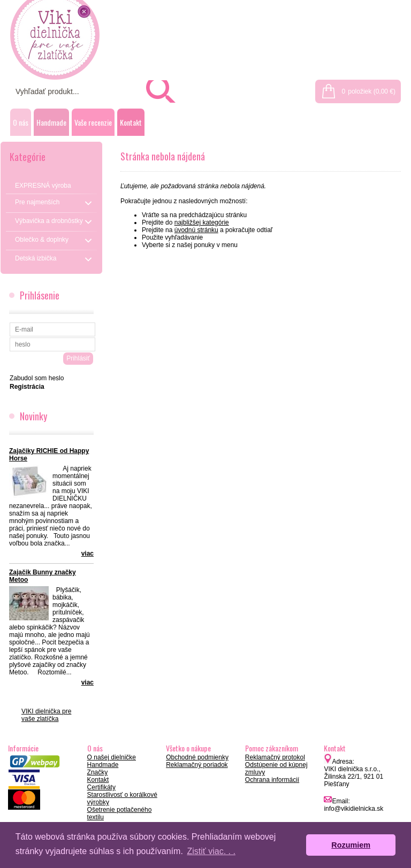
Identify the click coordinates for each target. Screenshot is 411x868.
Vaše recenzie (93, 122)
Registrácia (388, 6)
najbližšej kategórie (202, 222)
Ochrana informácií (272, 780)
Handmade (51, 122)
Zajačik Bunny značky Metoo (43, 576)
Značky (98, 772)
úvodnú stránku (196, 230)
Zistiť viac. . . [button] (211, 851)
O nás (21, 122)
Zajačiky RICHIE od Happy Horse (49, 455)
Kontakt (131, 122)
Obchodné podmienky (197, 757)
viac (87, 554)
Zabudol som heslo (37, 378)
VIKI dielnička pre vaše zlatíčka (46, 715)
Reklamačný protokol (275, 757)
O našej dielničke (112, 757)
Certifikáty (101, 787)
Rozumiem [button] (351, 845)
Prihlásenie (341, 6)
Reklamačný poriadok (197, 765)
